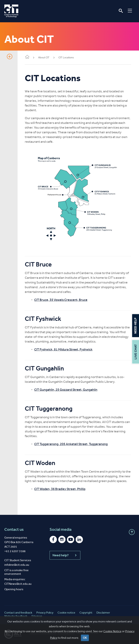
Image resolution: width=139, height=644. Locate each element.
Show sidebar (10, 57)
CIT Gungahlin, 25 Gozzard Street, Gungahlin (66, 390)
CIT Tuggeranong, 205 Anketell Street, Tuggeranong (71, 444)
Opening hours (14, 589)
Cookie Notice (112, 636)
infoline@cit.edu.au (17, 565)
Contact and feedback (18, 613)
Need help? (65, 555)
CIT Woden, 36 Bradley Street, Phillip (60, 489)
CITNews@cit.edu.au (18, 584)
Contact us (14, 530)
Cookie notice (66, 613)
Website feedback (16, 616)
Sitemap (37, 616)
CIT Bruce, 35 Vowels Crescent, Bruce (61, 300)
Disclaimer (103, 613)
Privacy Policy (45, 613)
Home (27, 57)
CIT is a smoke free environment (16, 572)
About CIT (44, 58)
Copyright (86, 613)
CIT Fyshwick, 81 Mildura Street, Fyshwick (63, 349)
